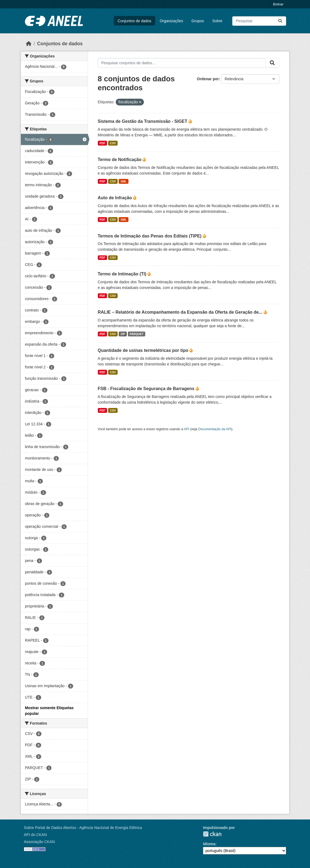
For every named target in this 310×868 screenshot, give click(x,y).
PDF (102, 143)
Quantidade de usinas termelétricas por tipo (144, 350)
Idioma (209, 844)
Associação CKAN (39, 842)
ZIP (123, 334)
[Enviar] (280, 21)
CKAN (212, 834)
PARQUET (137, 334)
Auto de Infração (116, 198)
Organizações (171, 21)
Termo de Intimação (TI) (123, 274)
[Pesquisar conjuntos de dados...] (259, 21)
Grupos (198, 21)
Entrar (278, 4)
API (187, 429)
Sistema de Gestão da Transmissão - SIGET (143, 121)
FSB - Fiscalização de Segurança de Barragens (147, 389)
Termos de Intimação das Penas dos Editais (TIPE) (150, 236)
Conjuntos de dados (135, 21)
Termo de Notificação (120, 160)
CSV (113, 143)
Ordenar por (208, 79)
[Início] (29, 44)
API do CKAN (35, 835)
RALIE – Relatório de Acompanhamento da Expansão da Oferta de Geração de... (181, 312)
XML (124, 181)
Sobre (217, 21)
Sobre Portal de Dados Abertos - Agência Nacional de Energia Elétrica (83, 828)
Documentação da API (215, 429)
